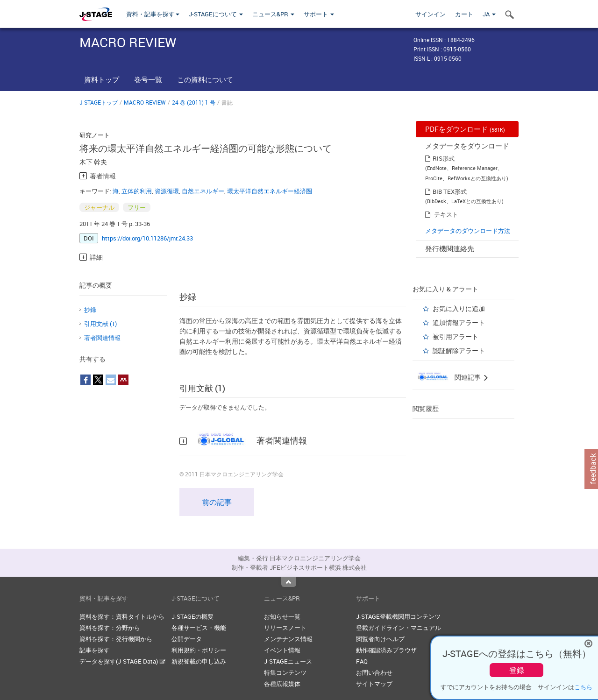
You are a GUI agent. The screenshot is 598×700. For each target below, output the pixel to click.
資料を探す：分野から (110, 628)
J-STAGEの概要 (192, 616)
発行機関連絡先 (450, 248)
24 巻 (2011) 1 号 (194, 102)
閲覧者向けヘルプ (380, 639)
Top (289, 582)
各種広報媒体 (282, 684)
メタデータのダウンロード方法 (468, 231)
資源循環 (167, 191)
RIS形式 (444, 158)
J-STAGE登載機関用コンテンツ (398, 616)
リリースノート (285, 628)
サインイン (431, 14)
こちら (583, 687)
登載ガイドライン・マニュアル (399, 628)
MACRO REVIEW (145, 102)
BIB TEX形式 (450, 191)
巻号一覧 (148, 79)
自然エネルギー (203, 191)
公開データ (187, 639)
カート (464, 14)
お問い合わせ (374, 672)
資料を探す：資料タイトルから (122, 616)
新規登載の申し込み (199, 661)
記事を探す (95, 650)
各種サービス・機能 (199, 628)
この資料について (205, 79)
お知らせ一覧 (282, 616)
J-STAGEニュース (288, 661)
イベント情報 (282, 650)
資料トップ (102, 79)
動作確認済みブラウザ (386, 650)
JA (489, 14)
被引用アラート (456, 336)
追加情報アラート (459, 322)
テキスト (446, 214)
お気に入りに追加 (459, 308)
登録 (517, 670)
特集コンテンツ (285, 672)
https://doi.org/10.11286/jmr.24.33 (147, 238)
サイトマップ (374, 684)
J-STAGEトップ (99, 102)
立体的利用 (137, 191)
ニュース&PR (273, 14)
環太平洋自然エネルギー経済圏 (270, 191)
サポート (319, 14)
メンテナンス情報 (288, 639)
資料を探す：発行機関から (116, 639)
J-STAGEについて (216, 14)
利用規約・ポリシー (199, 650)
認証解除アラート (459, 350)
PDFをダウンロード (465, 129)
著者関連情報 (102, 338)
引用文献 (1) (100, 324)
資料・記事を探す (153, 14)
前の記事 (217, 502)
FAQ (362, 661)
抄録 (90, 310)
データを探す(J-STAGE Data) (122, 661)
